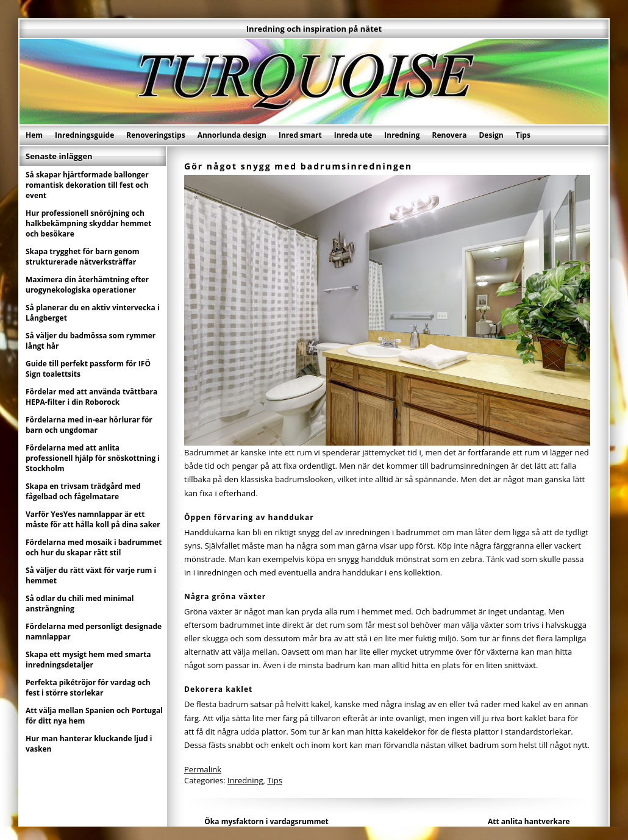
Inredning (402, 135)
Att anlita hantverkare (529, 821)
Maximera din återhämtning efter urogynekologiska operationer (87, 285)
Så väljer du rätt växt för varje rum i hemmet (91, 575)
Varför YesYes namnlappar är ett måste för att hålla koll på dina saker (93, 519)
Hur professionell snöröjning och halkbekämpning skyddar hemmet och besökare (88, 223)
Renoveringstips (155, 135)
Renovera (450, 135)
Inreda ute (353, 135)
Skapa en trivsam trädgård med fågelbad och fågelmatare (83, 491)
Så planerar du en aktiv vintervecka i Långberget (93, 313)
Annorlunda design (232, 135)
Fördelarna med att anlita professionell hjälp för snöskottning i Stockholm (93, 458)
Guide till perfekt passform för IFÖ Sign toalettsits (88, 369)
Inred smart (300, 135)
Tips (523, 135)
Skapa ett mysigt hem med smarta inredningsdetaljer (88, 660)
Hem (34, 135)
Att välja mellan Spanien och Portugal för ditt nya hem (94, 716)
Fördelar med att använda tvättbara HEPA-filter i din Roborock (91, 397)
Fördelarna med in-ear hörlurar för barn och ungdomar (89, 425)
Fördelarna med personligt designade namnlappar (94, 632)
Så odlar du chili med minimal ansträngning (80, 603)
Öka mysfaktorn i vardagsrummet (266, 821)
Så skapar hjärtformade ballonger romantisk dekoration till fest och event (87, 185)
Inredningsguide (84, 135)
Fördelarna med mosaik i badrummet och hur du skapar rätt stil (94, 547)
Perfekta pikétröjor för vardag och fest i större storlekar (88, 688)
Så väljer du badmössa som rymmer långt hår (91, 341)
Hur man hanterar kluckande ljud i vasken (89, 744)
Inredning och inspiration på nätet (314, 29)
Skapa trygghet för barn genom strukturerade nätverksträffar (83, 257)
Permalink (203, 769)
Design (491, 135)
